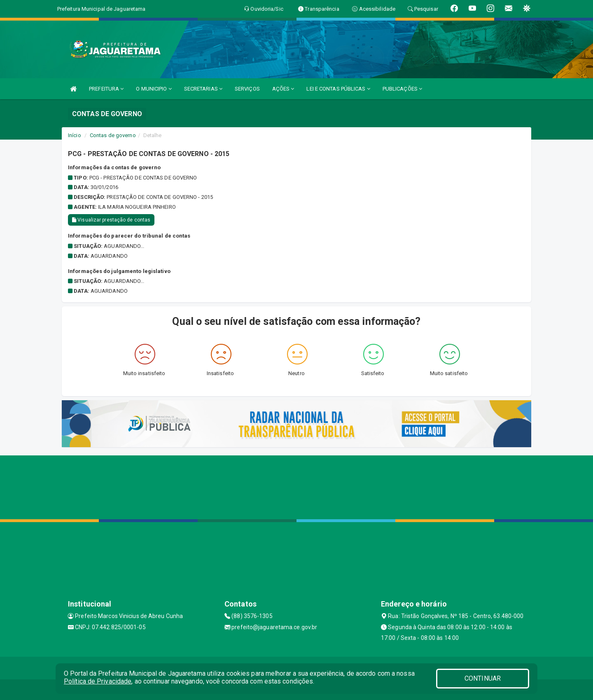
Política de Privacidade (98, 681)
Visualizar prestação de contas (111, 220)
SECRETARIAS (203, 89)
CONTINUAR (483, 678)
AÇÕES (283, 89)
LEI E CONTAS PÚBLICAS (338, 89)
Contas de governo (113, 135)
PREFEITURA (106, 89)
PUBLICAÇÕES (402, 89)
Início (75, 135)
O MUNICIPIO (154, 89)
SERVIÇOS (247, 89)
